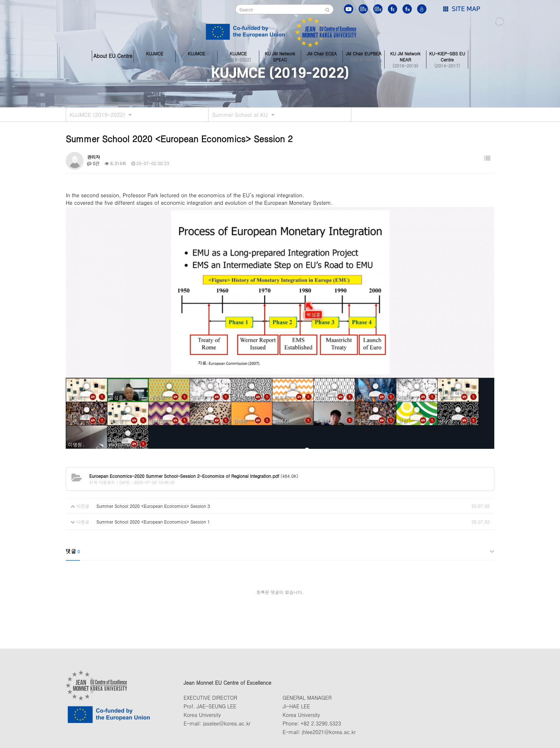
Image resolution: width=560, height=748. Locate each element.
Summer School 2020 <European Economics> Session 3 (153, 506)
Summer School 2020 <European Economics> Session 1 (153, 522)
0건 (93, 163)
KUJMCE (155, 56)
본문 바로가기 (0, 0)
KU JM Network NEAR (405, 56)
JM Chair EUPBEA (364, 56)
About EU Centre (113, 56)
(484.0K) (194, 476)
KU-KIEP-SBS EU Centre (447, 56)
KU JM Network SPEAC (280, 56)
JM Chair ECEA (322, 56)
